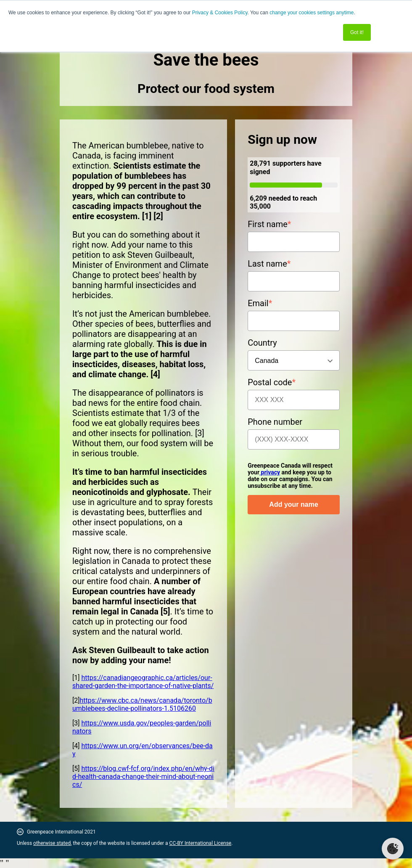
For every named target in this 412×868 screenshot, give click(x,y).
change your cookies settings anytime (312, 13)
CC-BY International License (201, 843)
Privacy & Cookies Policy (220, 13)
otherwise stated (52, 843)
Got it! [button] (357, 32)
